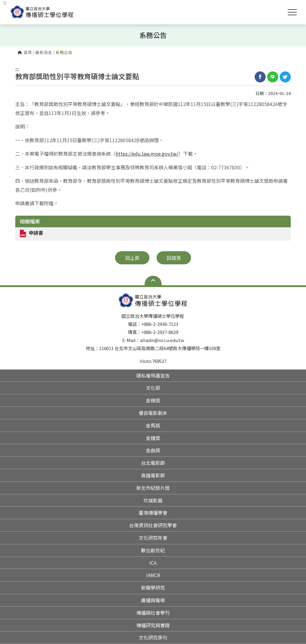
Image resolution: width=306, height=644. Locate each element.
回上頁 (132, 258)
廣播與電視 (153, 600)
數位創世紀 (153, 550)
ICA (153, 563)
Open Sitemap (153, 280)
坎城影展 (153, 500)
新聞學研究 (153, 588)
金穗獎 (153, 400)
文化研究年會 (153, 538)
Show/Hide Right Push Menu (292, 12)
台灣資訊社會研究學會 (153, 525)
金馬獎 (153, 425)
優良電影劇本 (153, 413)
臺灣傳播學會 (153, 513)
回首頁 (174, 258)
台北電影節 (153, 463)
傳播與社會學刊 (153, 613)
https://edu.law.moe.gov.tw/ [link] (147, 154)
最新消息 (44, 53)
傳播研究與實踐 (153, 625)
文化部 (153, 388)
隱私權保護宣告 (153, 375)
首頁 (28, 53)
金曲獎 (153, 450)
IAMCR (153, 575)
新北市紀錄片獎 (153, 488)
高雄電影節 (153, 475)
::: (17, 69)
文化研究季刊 (153, 637)
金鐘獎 (153, 438)
